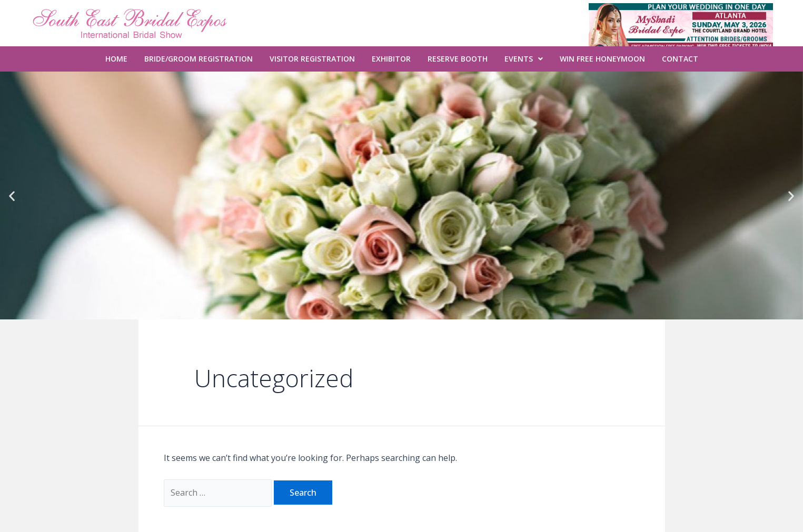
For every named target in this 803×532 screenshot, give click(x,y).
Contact (680, 59)
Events (524, 59)
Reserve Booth (458, 59)
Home (116, 59)
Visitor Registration (312, 59)
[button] (12, 195)
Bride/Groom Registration (199, 59)
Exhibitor (391, 59)
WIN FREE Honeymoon (602, 59)
